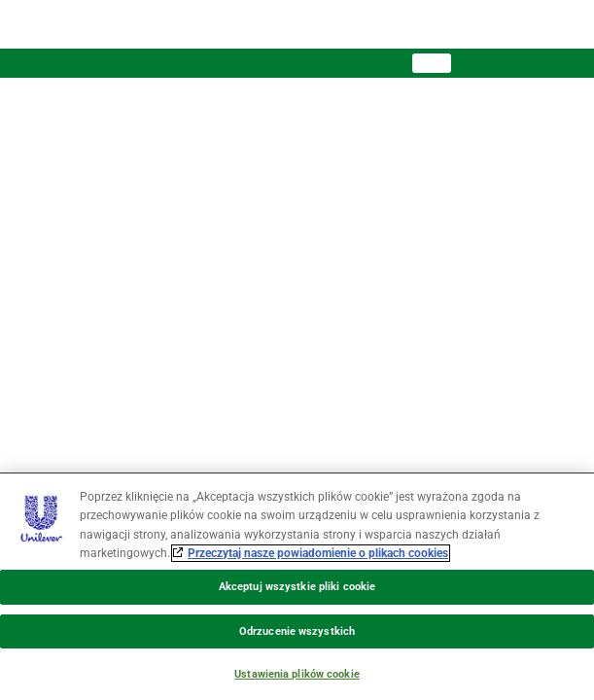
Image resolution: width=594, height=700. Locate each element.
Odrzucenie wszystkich (297, 631)
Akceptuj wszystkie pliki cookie (297, 587)
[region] (297, 586)
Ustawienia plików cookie (297, 674)
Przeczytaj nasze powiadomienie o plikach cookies (318, 553)
